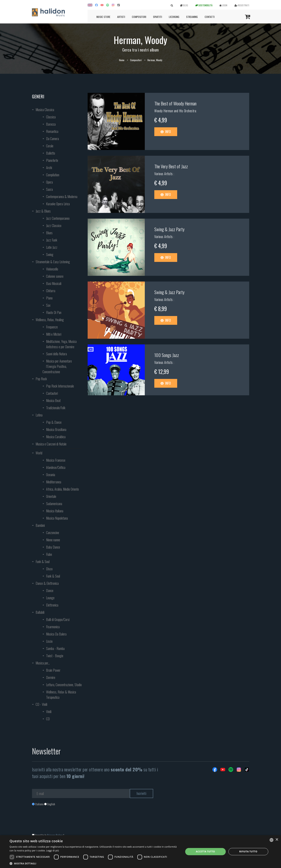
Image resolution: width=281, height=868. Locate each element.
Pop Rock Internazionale (60, 386)
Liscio (49, 641)
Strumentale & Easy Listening (53, 262)
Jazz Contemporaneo (58, 218)
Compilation (53, 175)
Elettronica (52, 605)
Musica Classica (45, 110)
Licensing (174, 17)
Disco (49, 569)
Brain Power (53, 670)
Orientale (51, 496)
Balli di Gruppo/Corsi (58, 619)
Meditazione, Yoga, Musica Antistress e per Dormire (61, 344)
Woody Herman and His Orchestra (175, 111)
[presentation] (61, 821)
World (39, 453)
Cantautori (52, 393)
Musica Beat (53, 400)
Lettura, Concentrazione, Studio (64, 685)
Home (122, 60)
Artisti (121, 17)
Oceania (51, 475)
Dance (50, 590)
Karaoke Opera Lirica (58, 204)
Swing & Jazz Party (169, 229)
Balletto (51, 153)
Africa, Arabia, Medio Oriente (62, 489)
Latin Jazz (52, 247)
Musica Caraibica (56, 437)
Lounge (50, 598)
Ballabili (40, 612)
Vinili (49, 712)
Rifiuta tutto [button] (248, 852)
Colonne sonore (55, 276)
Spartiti (157, 17)
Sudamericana (54, 504)
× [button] (277, 840)
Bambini (40, 525)
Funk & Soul (43, 562)
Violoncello (52, 269)
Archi (49, 168)
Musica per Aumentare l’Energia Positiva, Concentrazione (57, 366)
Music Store (103, 17)
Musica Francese (56, 460)
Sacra (49, 189)
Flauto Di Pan (54, 312)
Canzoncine (53, 533)
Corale (50, 146)
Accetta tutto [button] (205, 852)
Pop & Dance (54, 422)
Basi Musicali (54, 283)
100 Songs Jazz (167, 355)
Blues (49, 233)
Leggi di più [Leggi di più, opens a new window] (52, 851)
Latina (39, 415)
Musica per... (43, 663)
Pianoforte (52, 160)
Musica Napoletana (57, 518)
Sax (48, 305)
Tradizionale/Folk (56, 408)
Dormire (51, 677)
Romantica (52, 131)
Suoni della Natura (56, 354)
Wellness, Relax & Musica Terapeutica (61, 695)
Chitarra (51, 291)
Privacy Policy (55, 835)
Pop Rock (41, 379)
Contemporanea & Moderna (62, 197)
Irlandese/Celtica (56, 467)
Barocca (51, 124)
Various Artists (164, 174)
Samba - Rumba (55, 648)
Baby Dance (53, 547)
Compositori (139, 17)
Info (166, 132)
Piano (49, 298)
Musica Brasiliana (56, 429)
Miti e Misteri (54, 334)
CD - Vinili (41, 704)
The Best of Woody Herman (175, 103)
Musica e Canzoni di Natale (51, 444)
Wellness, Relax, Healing (50, 320)
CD (48, 719)
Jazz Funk (52, 240)
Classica (51, 117)
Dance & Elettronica (47, 583)
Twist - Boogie (55, 656)
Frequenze (52, 327)
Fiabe (49, 554)
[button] (94, 863)
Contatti (210, 17)
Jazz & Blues (43, 211)
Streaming (192, 17)
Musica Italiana (55, 511)
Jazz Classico (54, 225)
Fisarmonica (53, 627)
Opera (49, 182)
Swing (50, 254)
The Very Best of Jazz (171, 166)
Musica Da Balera (56, 634)
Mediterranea (54, 482)
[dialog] (140, 852)
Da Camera (52, 139)
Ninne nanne (53, 540)
